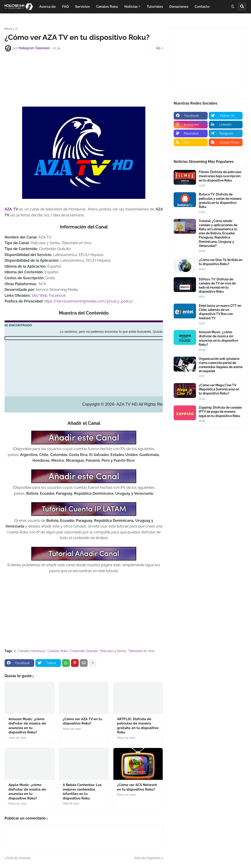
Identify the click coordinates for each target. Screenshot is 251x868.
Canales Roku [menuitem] (107, 7)
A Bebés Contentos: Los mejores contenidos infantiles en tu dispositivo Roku (82, 792)
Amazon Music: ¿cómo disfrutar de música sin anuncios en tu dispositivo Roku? (27, 726)
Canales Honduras (32, 651)
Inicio (8, 29)
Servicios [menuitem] (82, 7)
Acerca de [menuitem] (47, 7)
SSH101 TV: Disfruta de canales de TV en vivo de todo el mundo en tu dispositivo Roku (217, 285)
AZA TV (11, 209)
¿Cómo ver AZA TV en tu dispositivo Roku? (82, 721)
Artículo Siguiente (148, 858)
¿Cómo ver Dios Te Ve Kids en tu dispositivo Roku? (221, 262)
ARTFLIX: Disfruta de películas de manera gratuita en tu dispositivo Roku (138, 726)
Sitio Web (39, 296)
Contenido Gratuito (84, 651)
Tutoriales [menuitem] (155, 7)
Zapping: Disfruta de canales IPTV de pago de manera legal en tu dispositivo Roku (220, 412)
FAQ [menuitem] (65, 7)
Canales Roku (58, 651)
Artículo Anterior (19, 858)
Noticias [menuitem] (131, 7)
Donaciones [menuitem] (179, 7)
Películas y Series (113, 651)
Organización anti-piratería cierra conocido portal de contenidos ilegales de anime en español (221, 365)
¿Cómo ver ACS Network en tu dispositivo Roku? (137, 787)
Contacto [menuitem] (202, 7)
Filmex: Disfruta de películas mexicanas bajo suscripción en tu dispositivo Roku (220, 176)
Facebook (57, 296)
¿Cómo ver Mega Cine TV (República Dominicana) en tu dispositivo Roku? (219, 389)
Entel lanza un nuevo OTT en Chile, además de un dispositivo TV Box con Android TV (220, 312)
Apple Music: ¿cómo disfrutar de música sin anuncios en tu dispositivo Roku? (27, 792)
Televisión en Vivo (141, 651)
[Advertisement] (88, 68)
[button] (233, 7)
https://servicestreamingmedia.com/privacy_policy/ (89, 301)
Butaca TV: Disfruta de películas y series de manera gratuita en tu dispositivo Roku (220, 201)
